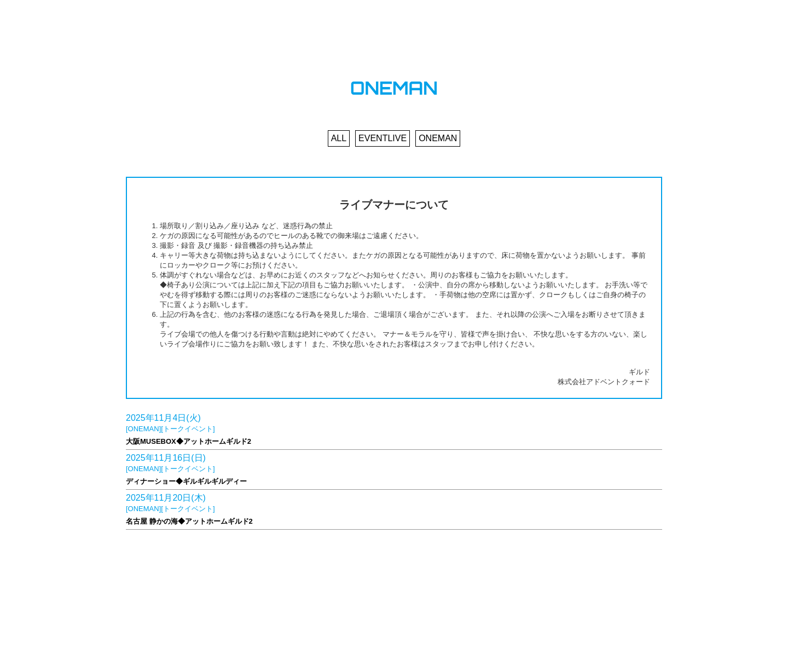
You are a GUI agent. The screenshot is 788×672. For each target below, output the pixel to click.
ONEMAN (438, 138)
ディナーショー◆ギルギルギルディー (186, 481)
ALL (339, 138)
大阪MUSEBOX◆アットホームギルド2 (189, 441)
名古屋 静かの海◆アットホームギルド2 (189, 521)
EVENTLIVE (383, 138)
